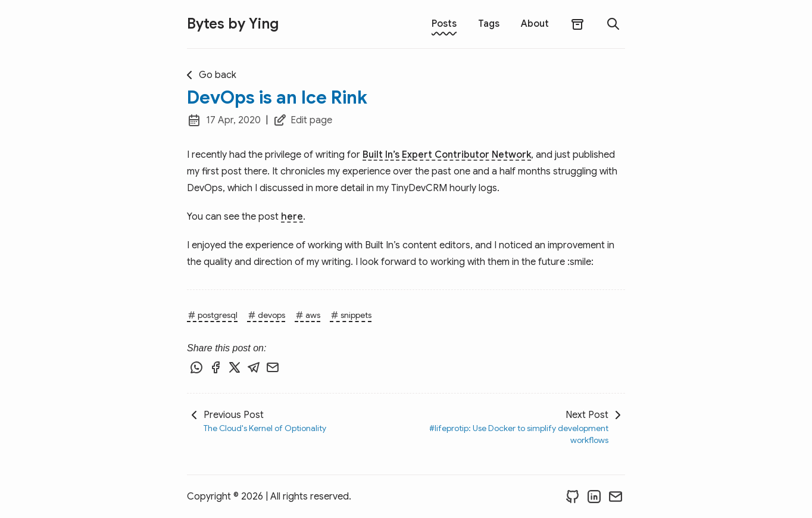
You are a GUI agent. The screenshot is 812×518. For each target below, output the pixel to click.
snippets (351, 315)
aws (307, 315)
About (535, 24)
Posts (444, 24)
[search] (613, 24)
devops (266, 315)
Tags (489, 24)
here (292, 217)
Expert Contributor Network (466, 155)
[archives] (577, 24)
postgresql (212, 315)
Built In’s (381, 155)
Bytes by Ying (233, 24)
